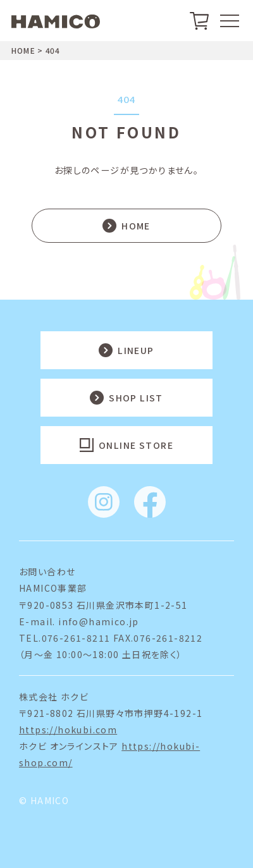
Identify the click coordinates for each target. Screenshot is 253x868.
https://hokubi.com (68, 730)
